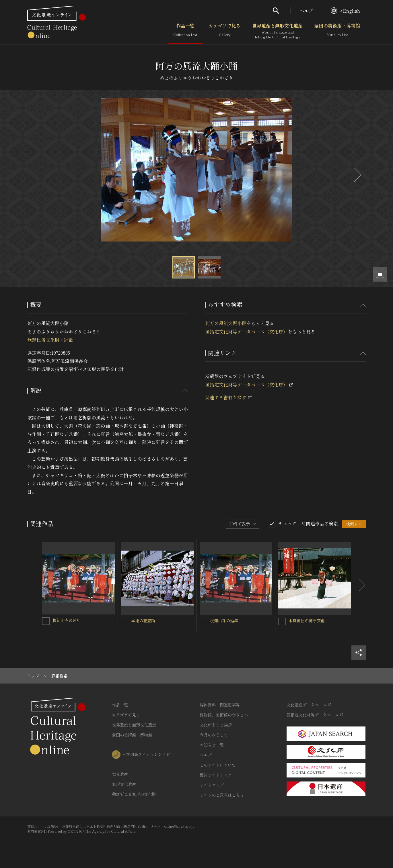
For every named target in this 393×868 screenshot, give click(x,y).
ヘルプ (306, 11)
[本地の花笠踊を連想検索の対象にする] (124, 621)
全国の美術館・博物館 (337, 31)
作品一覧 (185, 31)
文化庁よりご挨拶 (216, 725)
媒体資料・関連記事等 (220, 705)
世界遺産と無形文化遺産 (277, 31)
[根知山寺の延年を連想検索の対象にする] (46, 621)
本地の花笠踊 (143, 620)
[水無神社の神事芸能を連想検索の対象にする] (282, 621)
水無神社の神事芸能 (307, 620)
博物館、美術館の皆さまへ (224, 715)
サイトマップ (212, 785)
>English (345, 11)
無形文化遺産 (124, 784)
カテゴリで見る (225, 31)
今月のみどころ (214, 735)
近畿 (68, 340)
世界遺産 (120, 774)
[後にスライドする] (357, 175)
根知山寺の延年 (67, 620)
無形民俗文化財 (43, 340)
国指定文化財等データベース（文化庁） (246, 331)
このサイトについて (218, 765)
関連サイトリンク (216, 775)
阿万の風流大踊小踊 (226, 323)
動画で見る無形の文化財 (134, 794)
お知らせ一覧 (212, 745)
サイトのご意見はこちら (222, 795)
